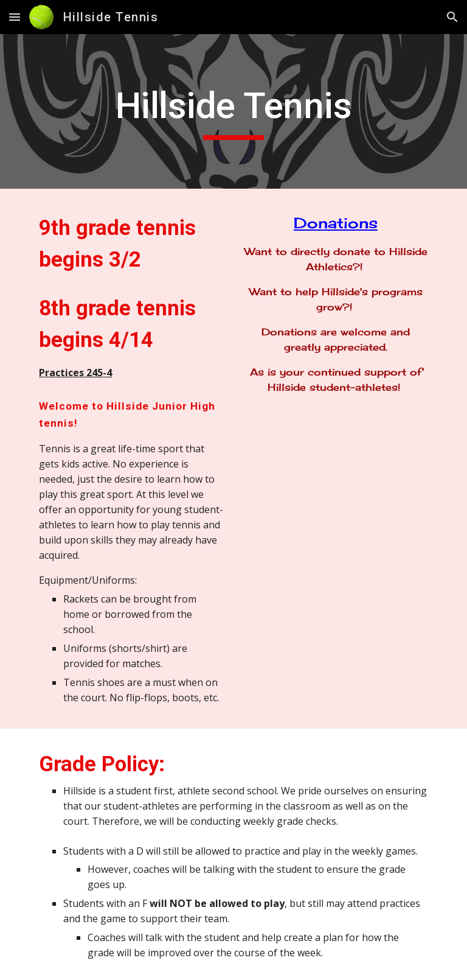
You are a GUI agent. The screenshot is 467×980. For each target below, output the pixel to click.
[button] (15, 17)
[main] (233, 111)
